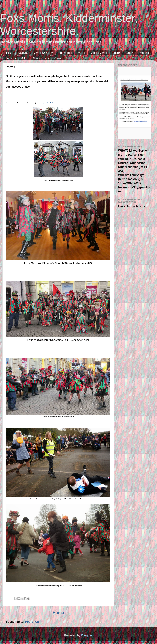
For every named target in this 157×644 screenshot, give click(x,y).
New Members (41, 58)
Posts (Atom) (34, 622)
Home (10, 53)
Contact (58, 58)
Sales (24, 58)
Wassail (130, 53)
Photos (81, 53)
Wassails (144, 53)
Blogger (87, 635)
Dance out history (43, 53)
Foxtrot (116, 53)
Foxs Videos (65, 53)
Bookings (11, 58)
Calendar (23, 53)
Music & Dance (99, 53)
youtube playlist (49, 103)
